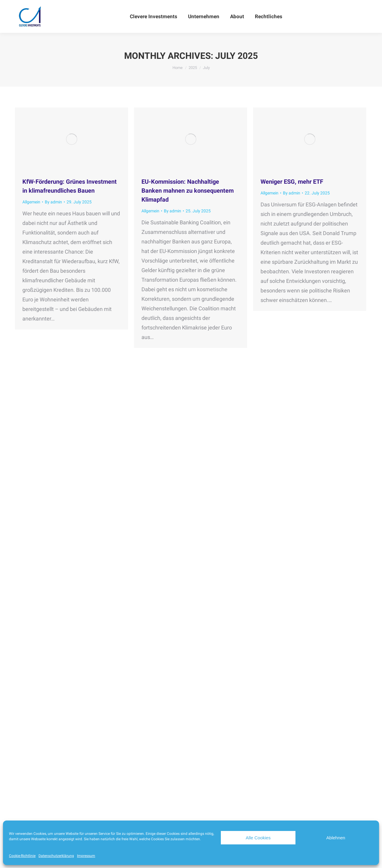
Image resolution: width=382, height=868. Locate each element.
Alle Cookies (258, 838)
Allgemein (31, 202)
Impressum (86, 856)
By (53, 202)
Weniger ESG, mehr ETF (292, 182)
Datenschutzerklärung (56, 856)
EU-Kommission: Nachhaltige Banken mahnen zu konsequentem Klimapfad (188, 191)
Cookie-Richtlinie (22, 856)
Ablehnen (336, 838)
